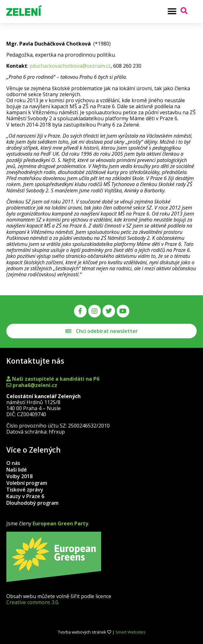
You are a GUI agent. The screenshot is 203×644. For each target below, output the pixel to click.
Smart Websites (130, 632)
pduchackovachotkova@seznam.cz (70, 66)
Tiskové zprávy (25, 490)
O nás (13, 463)
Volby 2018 (19, 476)
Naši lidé (17, 470)
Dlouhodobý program (32, 503)
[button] (172, 11)
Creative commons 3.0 (32, 602)
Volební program (27, 483)
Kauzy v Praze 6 (25, 496)
